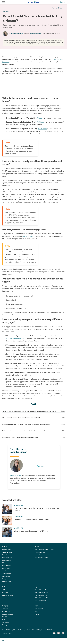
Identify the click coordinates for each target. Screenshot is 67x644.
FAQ (36, 611)
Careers (5, 617)
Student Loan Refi (7, 552)
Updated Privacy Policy (41, 593)
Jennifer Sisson (16, 34)
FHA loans (41, 122)
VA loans (39, 118)
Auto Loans (6, 571)
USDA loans (42, 129)
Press (4, 619)
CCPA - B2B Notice (40, 600)
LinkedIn (42, 466)
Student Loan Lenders (41, 552)
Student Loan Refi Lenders (42, 555)
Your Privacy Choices (41, 595)
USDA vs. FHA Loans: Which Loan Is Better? (32, 520)
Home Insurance (7, 558)
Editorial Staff (6, 611)
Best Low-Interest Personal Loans (44, 549)
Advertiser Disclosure (58, 8)
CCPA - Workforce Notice (42, 598)
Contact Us (6, 622)
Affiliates (5, 590)
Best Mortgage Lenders (41, 558)
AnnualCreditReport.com (16, 338)
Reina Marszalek (35, 34)
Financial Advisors (8, 595)
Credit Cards (6, 576)
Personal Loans (7, 549)
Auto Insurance (7, 560)
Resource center (39, 609)
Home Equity (6, 568)
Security (37, 614)
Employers (5, 593)
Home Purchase (7, 566)
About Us (5, 609)
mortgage (6, 12)
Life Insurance (6, 563)
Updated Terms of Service (42, 590)
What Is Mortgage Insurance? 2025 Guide (31, 531)
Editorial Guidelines (8, 614)
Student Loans (6, 555)
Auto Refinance (7, 574)
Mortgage (19, 505)
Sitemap (5, 625)
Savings (5, 579)
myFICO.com (28, 236)
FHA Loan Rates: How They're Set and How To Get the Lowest (36, 510)
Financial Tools (7, 582)
